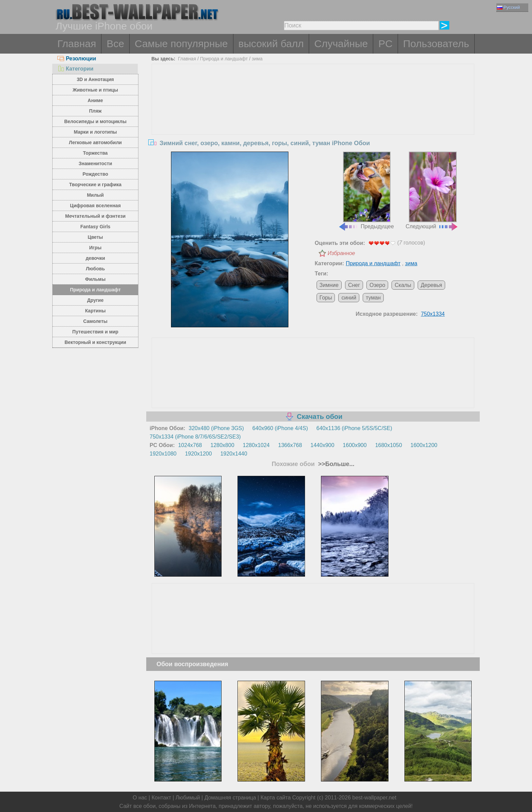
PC (385, 44)
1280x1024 (256, 445)
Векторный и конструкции (95, 342)
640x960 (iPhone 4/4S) (280, 428)
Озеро (377, 285)
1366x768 (290, 445)
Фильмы (95, 279)
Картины (96, 311)
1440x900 (322, 445)
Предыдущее (366, 191)
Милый (95, 195)
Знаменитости (96, 163)
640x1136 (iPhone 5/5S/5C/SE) (354, 428)
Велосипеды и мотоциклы (95, 121)
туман (373, 298)
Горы (326, 298)
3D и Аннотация (95, 79)
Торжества (96, 153)
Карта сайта (276, 798)
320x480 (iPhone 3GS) (216, 428)
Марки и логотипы (95, 132)
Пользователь (436, 44)
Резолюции (77, 59)
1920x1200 (198, 454)
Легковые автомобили (95, 142)
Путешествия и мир (95, 332)
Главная (77, 44)
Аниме (95, 100)
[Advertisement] (313, 115)
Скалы (403, 285)
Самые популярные (181, 44)
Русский (508, 7)
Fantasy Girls (96, 227)
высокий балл (271, 44)
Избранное (341, 253)
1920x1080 (163, 454)
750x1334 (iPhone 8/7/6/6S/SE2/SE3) (195, 437)
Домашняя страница (230, 798)
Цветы (95, 237)
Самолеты (95, 321)
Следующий (432, 191)
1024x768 (190, 445)
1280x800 (222, 445)
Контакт (161, 798)
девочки (95, 258)
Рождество (95, 174)
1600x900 (355, 445)
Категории (75, 69)
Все (115, 44)
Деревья (431, 285)
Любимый (188, 798)
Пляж (95, 111)
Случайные (341, 44)
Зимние (329, 285)
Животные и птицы (95, 90)
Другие (95, 300)
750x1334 (433, 314)
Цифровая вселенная (95, 206)
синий (349, 298)
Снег (354, 285)
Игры (95, 248)
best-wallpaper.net (374, 798)
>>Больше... (336, 464)
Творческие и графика (95, 185)
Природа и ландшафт (95, 290)
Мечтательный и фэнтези (95, 216)
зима (257, 59)
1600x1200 (424, 445)
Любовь (95, 269)
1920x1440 (234, 454)
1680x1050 (389, 445)
